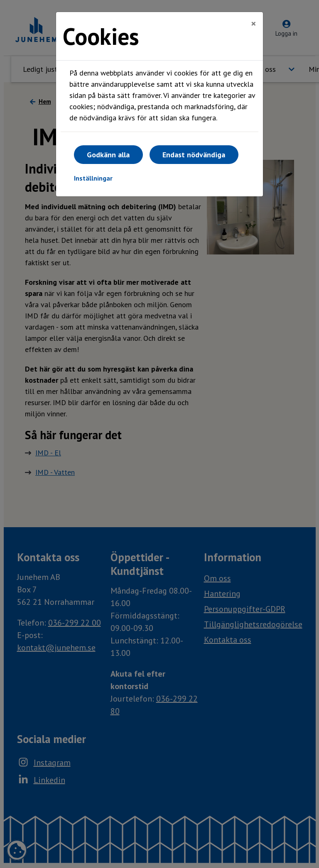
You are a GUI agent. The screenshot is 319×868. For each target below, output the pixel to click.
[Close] (254, 24)
